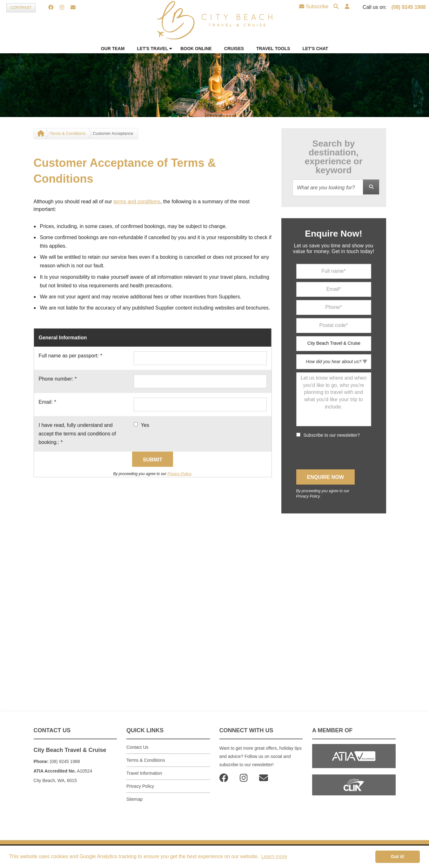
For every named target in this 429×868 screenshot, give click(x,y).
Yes (145, 425)
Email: (47, 402)
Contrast (21, 8)
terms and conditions (137, 202)
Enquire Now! (333, 234)
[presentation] (345, 454)
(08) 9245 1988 (409, 7)
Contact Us (137, 747)
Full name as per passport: (70, 356)
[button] (347, 7)
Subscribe (314, 7)
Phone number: (58, 379)
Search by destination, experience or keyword (333, 157)
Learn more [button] (274, 856)
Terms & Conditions (68, 133)
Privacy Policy (179, 474)
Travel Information (144, 773)
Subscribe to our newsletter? (332, 435)
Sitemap (134, 799)
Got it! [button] (398, 857)
